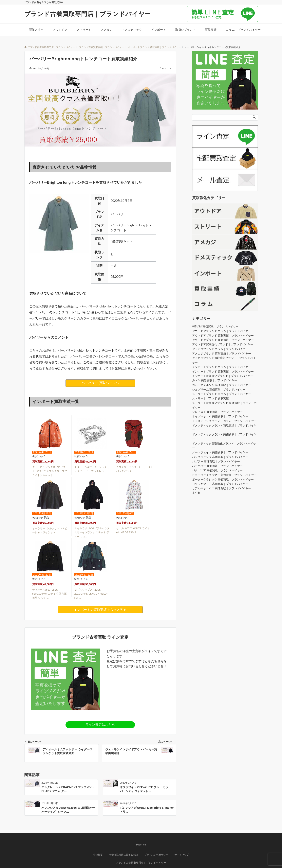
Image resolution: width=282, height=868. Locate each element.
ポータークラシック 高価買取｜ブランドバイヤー (223, 479)
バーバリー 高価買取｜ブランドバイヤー (217, 466)
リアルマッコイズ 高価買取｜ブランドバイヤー (222, 488)
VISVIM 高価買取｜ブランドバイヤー (215, 326)
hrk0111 (167, 69)
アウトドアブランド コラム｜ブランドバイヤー (222, 331)
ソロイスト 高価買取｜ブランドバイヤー (217, 412)
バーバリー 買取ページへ (100, 383)
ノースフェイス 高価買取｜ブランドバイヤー (220, 452)
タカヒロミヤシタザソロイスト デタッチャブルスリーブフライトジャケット (50, 471)
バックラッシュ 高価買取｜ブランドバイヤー (220, 457)
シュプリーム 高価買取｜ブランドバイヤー (219, 390)
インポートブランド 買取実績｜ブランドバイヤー (223, 372)
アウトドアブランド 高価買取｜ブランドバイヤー (223, 340)
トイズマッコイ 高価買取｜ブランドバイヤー (220, 416)
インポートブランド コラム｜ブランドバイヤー (222, 367)
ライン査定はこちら (100, 725)
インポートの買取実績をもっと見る (100, 610)
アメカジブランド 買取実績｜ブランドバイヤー (222, 354)
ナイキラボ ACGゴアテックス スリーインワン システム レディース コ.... (92, 533)
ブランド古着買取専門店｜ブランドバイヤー (88, 14)
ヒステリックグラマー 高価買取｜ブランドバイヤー (224, 475)
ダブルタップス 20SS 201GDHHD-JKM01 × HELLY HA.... (91, 594)
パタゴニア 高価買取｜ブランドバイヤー (217, 470)
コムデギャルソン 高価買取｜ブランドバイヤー (222, 385)
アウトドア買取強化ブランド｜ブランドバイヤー (223, 344)
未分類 (196, 493)
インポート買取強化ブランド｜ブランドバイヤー (223, 376)
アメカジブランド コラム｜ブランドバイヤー (220, 349)
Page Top (141, 843)
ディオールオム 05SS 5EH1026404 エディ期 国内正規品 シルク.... (49, 594)
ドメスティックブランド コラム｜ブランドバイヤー (224, 421)
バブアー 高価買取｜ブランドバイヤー (216, 461)
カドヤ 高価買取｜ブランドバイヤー (215, 380)
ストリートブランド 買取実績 (211, 398)
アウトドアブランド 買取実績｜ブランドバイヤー (223, 336)
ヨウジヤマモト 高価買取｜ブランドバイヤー (220, 484)
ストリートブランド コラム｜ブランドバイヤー (222, 394)
